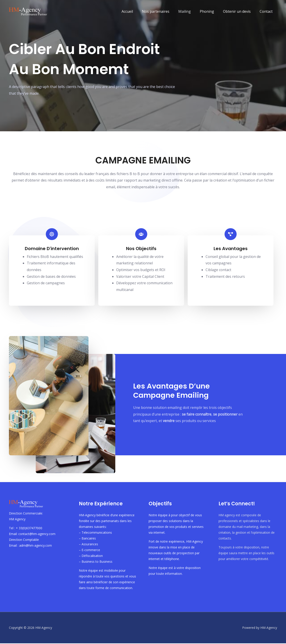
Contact (267, 11)
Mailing (191, 11)
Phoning (211, 11)
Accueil (137, 11)
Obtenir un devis (240, 11)
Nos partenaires (164, 11)
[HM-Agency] (29, 11)
